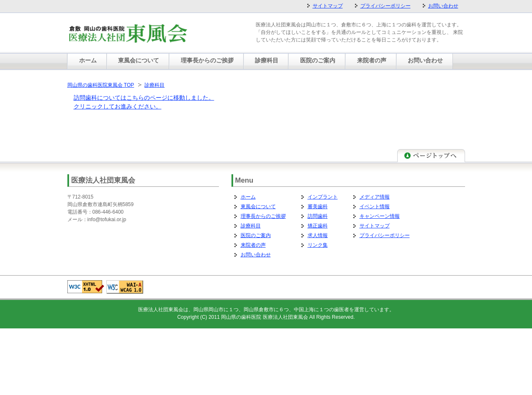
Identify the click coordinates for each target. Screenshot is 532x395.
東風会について (258, 207)
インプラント (323, 197)
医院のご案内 (256, 235)
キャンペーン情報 (380, 216)
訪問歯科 (318, 216)
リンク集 (318, 245)
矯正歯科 (318, 226)
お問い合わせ (256, 255)
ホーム (248, 197)
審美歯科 (318, 207)
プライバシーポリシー (385, 235)
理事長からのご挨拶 (263, 216)
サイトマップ (375, 226)
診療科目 (154, 85)
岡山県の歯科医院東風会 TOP (101, 85)
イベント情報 (375, 207)
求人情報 (318, 235)
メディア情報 (375, 197)
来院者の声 (253, 245)
